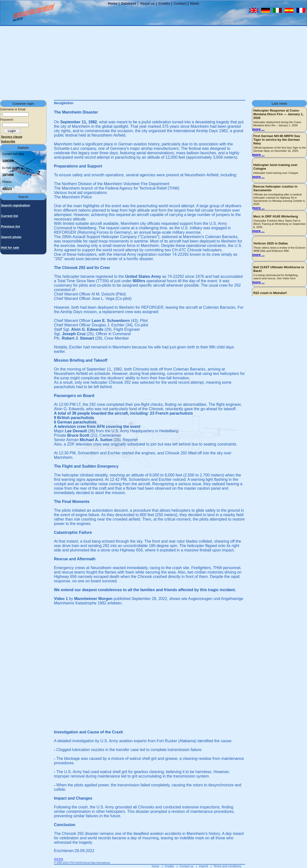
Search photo (11, 237)
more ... (258, 129)
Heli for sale (10, 248)
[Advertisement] (153, 63)
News (195, 3)
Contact (180, 3)
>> (61, 859)
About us (147, 3)
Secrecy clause (12, 137)
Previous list (10, 226)
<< (56, 859)
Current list (9, 216)
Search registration (16, 205)
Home (113, 3)
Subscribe (8, 141)
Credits (164, 3)
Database (129, 3)
